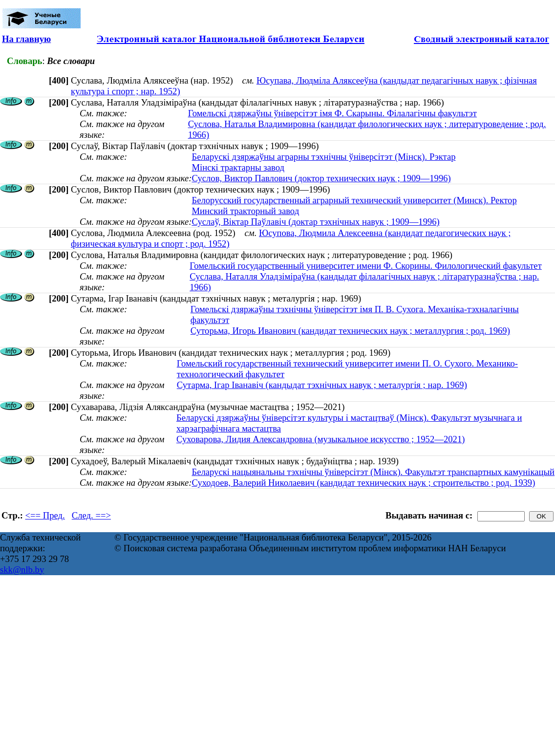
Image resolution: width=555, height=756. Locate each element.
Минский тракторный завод (245, 211)
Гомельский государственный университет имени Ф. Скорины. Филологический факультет (366, 266)
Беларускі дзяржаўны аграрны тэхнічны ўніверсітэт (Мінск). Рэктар (323, 157)
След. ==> (91, 515)
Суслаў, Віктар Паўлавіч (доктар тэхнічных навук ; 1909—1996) (315, 222)
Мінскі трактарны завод (238, 167)
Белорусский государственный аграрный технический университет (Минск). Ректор (354, 200)
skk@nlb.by (22, 570)
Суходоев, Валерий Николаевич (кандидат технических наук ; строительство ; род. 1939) (363, 483)
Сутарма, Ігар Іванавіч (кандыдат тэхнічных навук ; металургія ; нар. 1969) (322, 385)
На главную (26, 39)
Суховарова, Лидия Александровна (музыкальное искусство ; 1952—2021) (321, 439)
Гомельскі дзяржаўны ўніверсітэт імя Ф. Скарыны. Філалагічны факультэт (332, 113)
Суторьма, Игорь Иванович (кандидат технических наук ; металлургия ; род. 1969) (350, 331)
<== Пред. (45, 515)
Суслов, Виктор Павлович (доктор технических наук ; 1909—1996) (321, 178)
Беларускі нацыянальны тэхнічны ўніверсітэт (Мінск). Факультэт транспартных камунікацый (373, 472)
